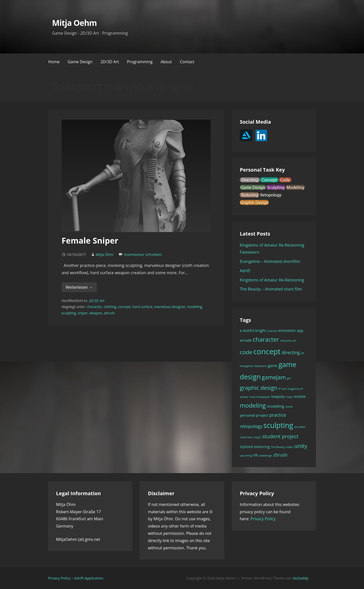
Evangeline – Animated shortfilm (270, 261)
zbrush (109, 313)
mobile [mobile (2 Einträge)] (300, 396)
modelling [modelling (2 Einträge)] (275, 406)
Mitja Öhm (104, 254)
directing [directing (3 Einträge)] (291, 352)
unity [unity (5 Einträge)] (301, 446)
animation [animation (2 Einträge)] (287, 330)
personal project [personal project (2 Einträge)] (254, 415)
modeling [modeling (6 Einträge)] (253, 405)
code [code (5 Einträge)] (246, 352)
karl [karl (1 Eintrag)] (284, 389)
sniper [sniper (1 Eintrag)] (257, 437)
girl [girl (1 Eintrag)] (289, 378)
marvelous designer (170, 307)
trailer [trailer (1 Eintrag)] (290, 447)
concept (124, 307)
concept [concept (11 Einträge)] (267, 351)
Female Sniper (90, 240)
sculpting (69, 313)
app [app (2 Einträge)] (300, 330)
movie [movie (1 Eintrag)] (289, 407)
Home (54, 62)
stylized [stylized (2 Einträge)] (246, 447)
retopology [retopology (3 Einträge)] (251, 426)
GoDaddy (300, 578)
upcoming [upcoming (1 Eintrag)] (246, 456)
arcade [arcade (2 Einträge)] (246, 340)
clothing (110, 307)
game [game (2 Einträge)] (273, 365)
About (166, 62)
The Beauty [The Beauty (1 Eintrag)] (278, 447)
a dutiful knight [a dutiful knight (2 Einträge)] (253, 330)
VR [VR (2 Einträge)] (256, 455)
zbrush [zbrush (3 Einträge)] (280, 455)
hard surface (142, 307)
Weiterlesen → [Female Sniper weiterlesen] (79, 287)
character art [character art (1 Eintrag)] (288, 341)
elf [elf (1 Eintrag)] (302, 353)
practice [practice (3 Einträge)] (278, 415)
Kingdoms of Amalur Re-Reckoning (272, 280)
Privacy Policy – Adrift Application (76, 578)
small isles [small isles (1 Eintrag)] (246, 437)
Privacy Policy (263, 519)
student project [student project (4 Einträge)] (280, 436)
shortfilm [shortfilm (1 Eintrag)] (300, 427)
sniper (83, 313)
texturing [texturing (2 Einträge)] (262, 447)
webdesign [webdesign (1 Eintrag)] (265, 456)
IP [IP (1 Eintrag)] (279, 389)
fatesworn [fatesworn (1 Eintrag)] (261, 366)
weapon (96, 313)
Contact (187, 62)
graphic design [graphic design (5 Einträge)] (259, 388)
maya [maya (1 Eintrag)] (289, 397)
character (94, 307)
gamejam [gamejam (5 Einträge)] (274, 377)
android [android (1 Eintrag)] (272, 331)
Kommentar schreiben (143, 254)
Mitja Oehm (74, 23)
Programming (140, 62)
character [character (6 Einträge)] (266, 339)
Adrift (245, 271)
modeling (195, 307)
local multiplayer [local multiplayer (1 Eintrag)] (260, 397)
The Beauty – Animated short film (271, 289)
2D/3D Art (110, 62)
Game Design (80, 62)
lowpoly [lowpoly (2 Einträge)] (278, 396)
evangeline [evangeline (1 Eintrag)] (246, 366)
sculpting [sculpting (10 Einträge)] (278, 425)
